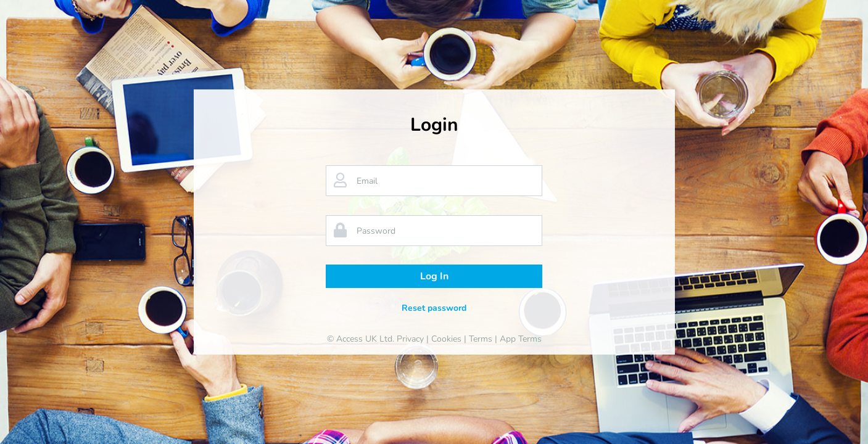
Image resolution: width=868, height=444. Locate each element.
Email (367, 181)
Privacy (410, 339)
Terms (481, 339)
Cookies (446, 339)
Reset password (434, 308)
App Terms (521, 339)
